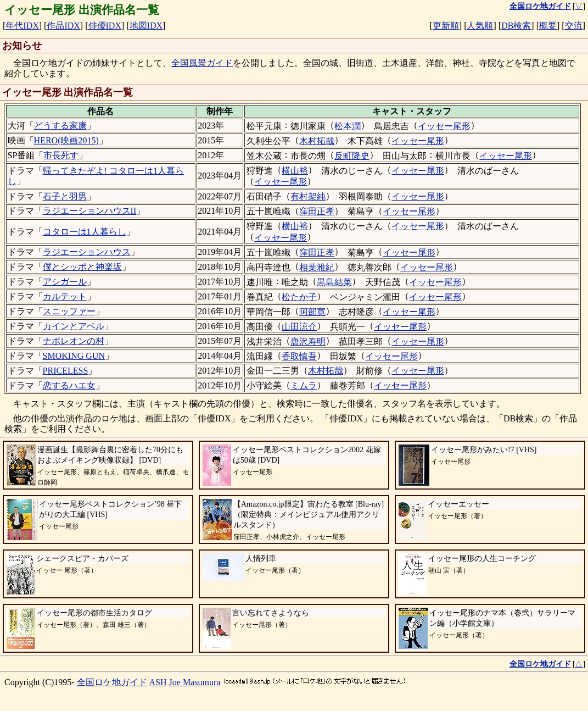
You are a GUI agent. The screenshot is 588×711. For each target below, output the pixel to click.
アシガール (65, 282)
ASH (158, 682)
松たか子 (299, 297)
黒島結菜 (334, 282)
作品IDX (63, 26)
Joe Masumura (195, 682)
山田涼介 (299, 327)
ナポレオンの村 (74, 341)
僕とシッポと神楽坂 (82, 267)
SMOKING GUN (74, 356)
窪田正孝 (317, 211)
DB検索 (516, 26)
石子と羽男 (65, 196)
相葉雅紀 (317, 267)
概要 (548, 26)
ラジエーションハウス (87, 252)
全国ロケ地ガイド (112, 682)
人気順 (480, 26)
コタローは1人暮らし (85, 232)
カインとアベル (74, 326)
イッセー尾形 (444, 126)
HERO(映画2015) (66, 140)
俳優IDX (105, 26)
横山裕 (295, 171)
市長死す (61, 155)
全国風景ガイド (202, 63)
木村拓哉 (317, 141)
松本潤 (348, 126)
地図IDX (146, 26)
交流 (574, 26)
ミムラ (304, 385)
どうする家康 (60, 126)
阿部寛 (312, 312)
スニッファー (69, 311)
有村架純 (308, 196)
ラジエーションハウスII (90, 211)
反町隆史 (352, 156)
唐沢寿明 (308, 341)
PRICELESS (66, 371)
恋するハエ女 (69, 385)
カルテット (65, 296)
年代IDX (22, 26)
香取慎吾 (299, 356)
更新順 (446, 26)
